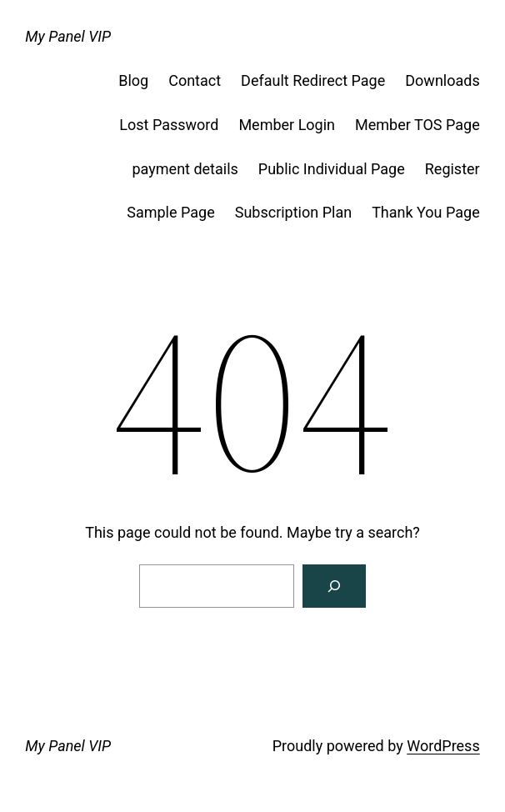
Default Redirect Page (313, 80)
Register (452, 169)
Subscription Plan (293, 212)
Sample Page (170, 212)
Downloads (442, 80)
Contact (195, 80)
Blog (133, 80)
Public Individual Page (332, 169)
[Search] (334, 586)
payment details (185, 169)
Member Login (287, 125)
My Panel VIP (68, 36)
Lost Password (169, 125)
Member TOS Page (417, 125)
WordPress (443, 746)
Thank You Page (426, 212)
